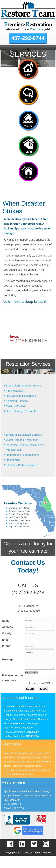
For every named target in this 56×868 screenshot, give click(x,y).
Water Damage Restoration (22, 440)
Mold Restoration (16, 406)
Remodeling (13, 460)
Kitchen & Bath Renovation (22, 465)
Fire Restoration (15, 391)
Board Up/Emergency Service (24, 386)
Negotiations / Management (22, 455)
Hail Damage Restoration (21, 396)
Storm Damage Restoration (22, 411)
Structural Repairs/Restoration (24, 435)
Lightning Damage (17, 401)
